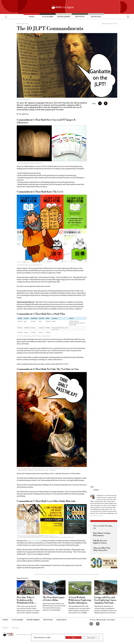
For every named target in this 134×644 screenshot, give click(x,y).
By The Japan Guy (23, 114)
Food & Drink (48, 17)
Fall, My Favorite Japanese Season (100, 542)
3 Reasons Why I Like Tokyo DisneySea (102, 549)
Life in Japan (96, 17)
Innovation (80, 17)
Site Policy (15, 628)
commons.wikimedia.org (24, 99)
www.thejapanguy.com (97, 516)
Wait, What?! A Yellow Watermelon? (102, 534)
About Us (5, 628)
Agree (73, 638)
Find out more (91, 638)
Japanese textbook (34, 540)
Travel (32, 17)
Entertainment (64, 17)
